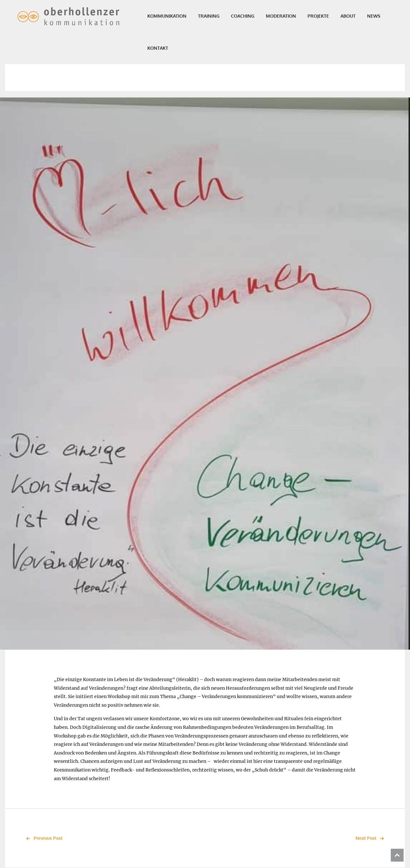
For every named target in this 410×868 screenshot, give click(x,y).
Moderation (285, 16)
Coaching (247, 16)
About (352, 16)
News (378, 16)
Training (213, 16)
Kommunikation (171, 16)
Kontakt (162, 48)
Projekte (322, 16)
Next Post (371, 838)
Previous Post (43, 838)
